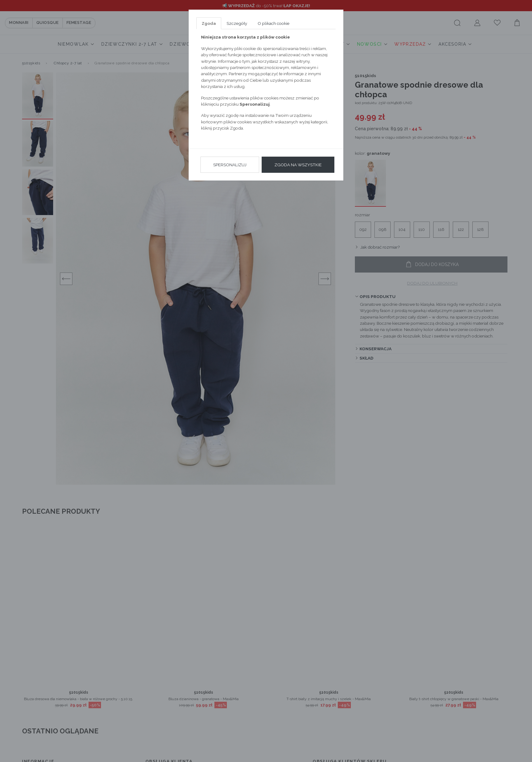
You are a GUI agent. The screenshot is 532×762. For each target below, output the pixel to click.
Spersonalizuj (230, 165)
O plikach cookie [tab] (273, 23)
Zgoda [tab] (209, 23)
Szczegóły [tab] (237, 23)
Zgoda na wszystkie (298, 165)
